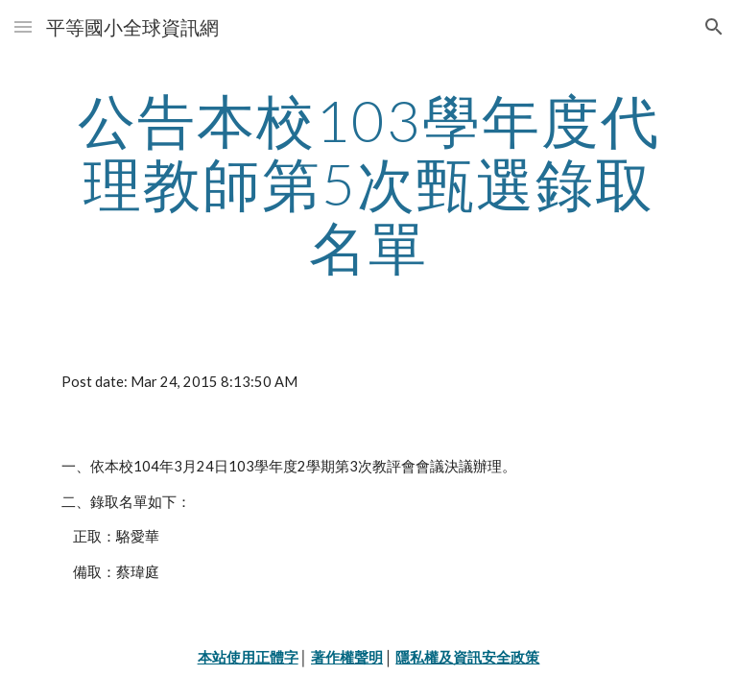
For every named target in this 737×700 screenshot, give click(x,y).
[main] (368, 183)
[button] (23, 26)
